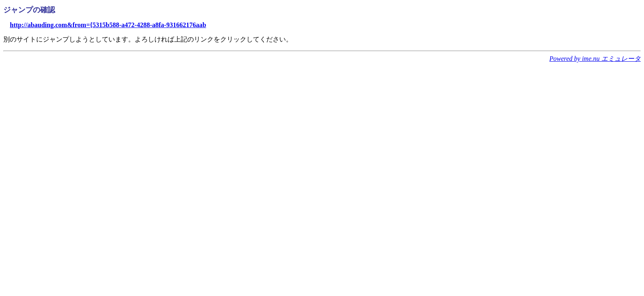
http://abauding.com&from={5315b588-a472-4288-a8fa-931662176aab (108, 25)
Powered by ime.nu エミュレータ (595, 59)
